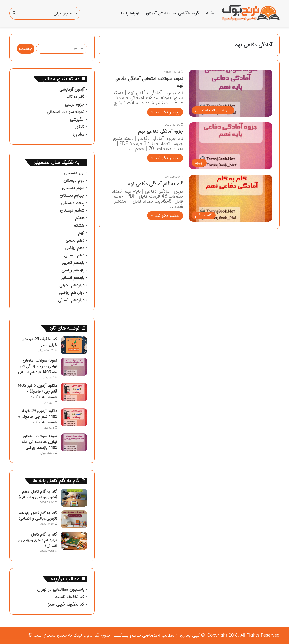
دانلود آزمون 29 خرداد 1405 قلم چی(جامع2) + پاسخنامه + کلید (38, 417)
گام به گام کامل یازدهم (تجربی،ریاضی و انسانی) (38, 516)
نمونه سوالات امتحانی (66, 112)
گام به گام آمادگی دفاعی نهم (155, 184)
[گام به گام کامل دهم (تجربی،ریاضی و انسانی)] (74, 498)
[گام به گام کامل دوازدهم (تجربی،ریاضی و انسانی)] (74, 541)
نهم (81, 233)
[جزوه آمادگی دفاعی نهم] (231, 146)
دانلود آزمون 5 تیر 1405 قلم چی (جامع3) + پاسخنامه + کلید (37, 391)
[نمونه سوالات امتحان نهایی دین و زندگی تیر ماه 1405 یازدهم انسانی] (74, 367)
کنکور (80, 127)
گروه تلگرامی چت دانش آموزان (173, 13)
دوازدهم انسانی (71, 300)
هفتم (80, 218)
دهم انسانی (74, 255)
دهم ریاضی (75, 248)
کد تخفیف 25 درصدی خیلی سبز (39, 342)
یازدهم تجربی (73, 263)
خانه (210, 13)
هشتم (79, 225)
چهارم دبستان (72, 195)
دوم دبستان (74, 180)
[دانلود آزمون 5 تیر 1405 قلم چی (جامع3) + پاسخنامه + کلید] (74, 392)
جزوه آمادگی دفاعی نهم (161, 131)
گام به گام (75, 97)
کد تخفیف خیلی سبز (66, 604)
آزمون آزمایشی (72, 90)
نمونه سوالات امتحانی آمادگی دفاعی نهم (149, 82)
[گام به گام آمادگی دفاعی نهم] (231, 198)
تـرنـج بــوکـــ (127, 635)
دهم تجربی (75, 240)
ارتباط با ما (130, 13)
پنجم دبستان (73, 203)
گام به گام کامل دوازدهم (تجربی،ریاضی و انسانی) (37, 540)
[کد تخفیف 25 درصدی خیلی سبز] (74, 345)
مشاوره (78, 134)
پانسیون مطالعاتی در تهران (61, 589)
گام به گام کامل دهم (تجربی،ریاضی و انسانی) (38, 494)
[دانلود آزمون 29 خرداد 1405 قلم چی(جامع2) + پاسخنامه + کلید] (74, 417)
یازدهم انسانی (72, 278)
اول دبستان (74, 173)
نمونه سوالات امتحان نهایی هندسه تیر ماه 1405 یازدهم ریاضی (40, 442)
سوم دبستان (73, 188)
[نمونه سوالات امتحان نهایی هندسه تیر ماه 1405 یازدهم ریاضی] (74, 442)
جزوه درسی (75, 104)
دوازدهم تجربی (72, 285)
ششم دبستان (72, 210)
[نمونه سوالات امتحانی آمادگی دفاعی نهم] (231, 93)
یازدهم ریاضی (73, 270)
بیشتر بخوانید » (165, 112)
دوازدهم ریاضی (72, 293)
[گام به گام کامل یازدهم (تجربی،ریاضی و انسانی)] (74, 519)
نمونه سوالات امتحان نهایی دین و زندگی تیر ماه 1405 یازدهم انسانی (37, 366)
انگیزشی (77, 119)
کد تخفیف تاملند (70, 597)
